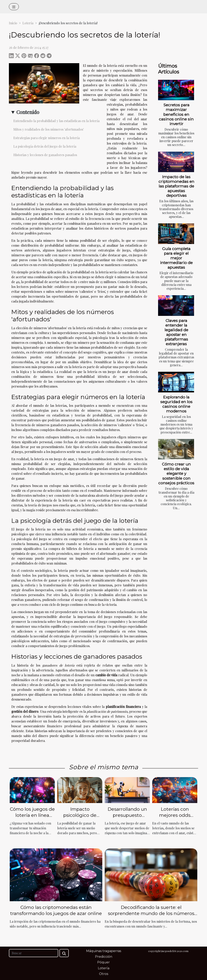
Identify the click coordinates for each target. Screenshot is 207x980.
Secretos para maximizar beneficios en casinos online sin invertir (176, 114)
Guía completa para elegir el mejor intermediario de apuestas (176, 258)
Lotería (28, 23)
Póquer (103, 962)
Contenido (28, 112)
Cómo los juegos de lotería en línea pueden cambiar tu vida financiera (32, 818)
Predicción (104, 957)
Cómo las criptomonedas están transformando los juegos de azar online (56, 910)
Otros (104, 974)
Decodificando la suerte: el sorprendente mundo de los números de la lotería (151, 913)
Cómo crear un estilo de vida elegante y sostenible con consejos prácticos (176, 473)
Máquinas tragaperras (104, 951)
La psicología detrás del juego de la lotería (45, 146)
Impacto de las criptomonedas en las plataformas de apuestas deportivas (176, 186)
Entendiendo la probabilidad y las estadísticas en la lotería (56, 121)
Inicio (13, 23)
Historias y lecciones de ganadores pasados (45, 155)
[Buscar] (34, 953)
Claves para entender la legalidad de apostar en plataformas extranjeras (176, 332)
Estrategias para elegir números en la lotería (46, 138)
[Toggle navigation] (14, 7)
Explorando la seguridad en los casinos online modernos (176, 404)
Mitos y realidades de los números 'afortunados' (49, 129)
